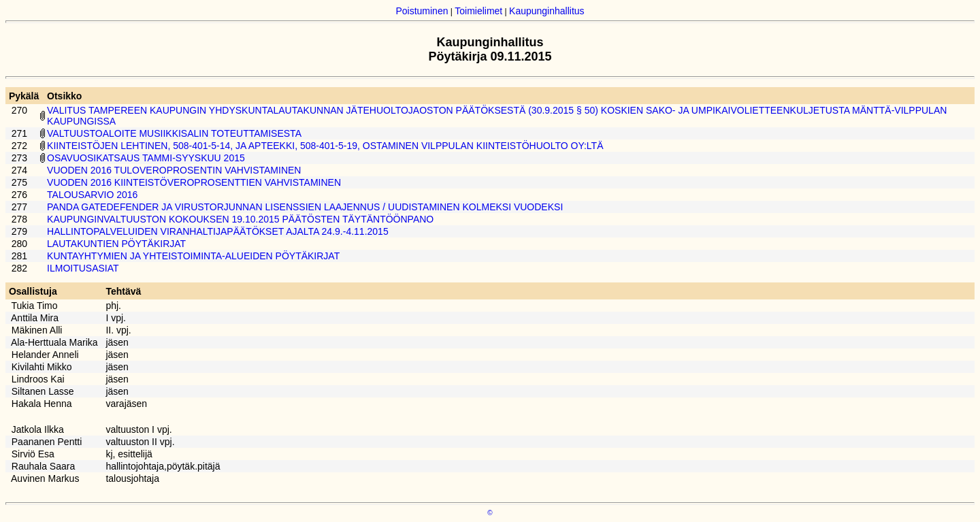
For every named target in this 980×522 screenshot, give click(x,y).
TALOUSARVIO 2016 (92, 195)
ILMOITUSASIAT (83, 268)
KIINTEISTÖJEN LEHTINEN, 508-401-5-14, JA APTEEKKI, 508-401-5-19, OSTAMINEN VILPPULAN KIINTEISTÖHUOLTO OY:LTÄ (325, 146)
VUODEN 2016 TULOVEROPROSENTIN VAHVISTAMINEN (174, 170)
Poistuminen (422, 11)
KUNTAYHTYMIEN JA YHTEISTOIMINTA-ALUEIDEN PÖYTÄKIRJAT (193, 256)
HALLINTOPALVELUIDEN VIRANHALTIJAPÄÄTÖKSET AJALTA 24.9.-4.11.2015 (218, 231)
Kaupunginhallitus (547, 11)
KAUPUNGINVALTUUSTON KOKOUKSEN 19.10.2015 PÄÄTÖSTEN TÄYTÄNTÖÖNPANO (240, 219)
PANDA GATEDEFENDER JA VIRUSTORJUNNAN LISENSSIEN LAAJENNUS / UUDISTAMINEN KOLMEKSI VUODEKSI (305, 207)
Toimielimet (478, 11)
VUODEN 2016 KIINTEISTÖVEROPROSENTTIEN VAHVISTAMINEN (194, 182)
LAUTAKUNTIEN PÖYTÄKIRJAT (116, 244)
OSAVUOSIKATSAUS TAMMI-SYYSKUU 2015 (146, 158)
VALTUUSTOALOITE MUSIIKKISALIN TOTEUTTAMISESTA (174, 133)
